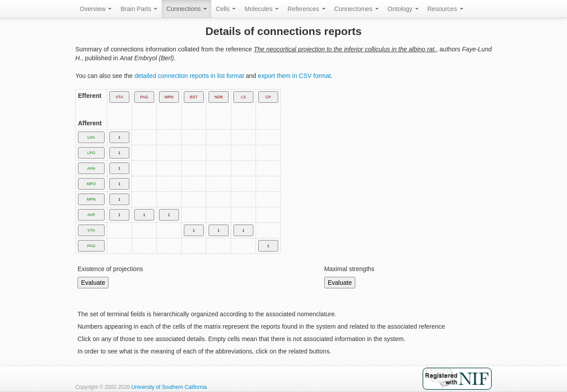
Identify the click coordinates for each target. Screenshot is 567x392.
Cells (226, 9)
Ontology (403, 9)
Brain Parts (139, 9)
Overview (96, 9)
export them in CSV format (294, 76)
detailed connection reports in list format (189, 76)
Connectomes (357, 9)
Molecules (262, 9)
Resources (445, 9)
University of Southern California (169, 387)
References (306, 9)
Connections (186, 9)
